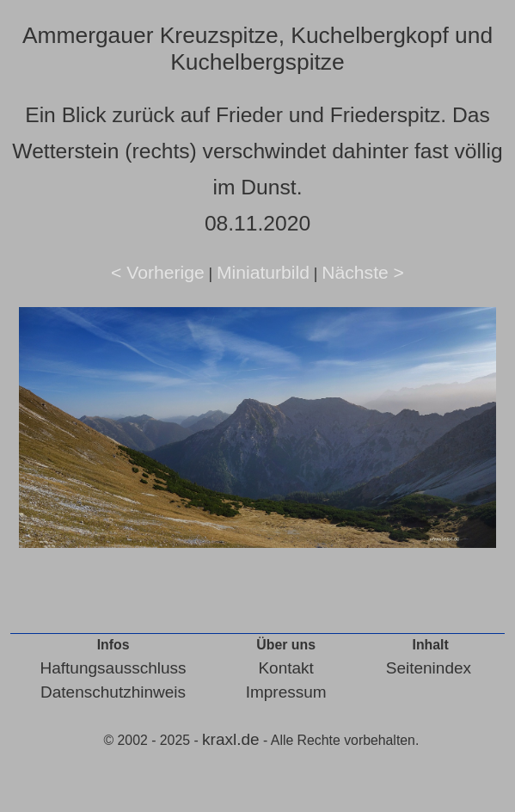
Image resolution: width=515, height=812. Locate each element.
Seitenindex (429, 668)
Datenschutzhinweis (113, 692)
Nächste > (363, 272)
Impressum (286, 692)
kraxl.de (231, 739)
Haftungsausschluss (113, 668)
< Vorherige (158, 272)
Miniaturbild (263, 272)
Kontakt (285, 668)
